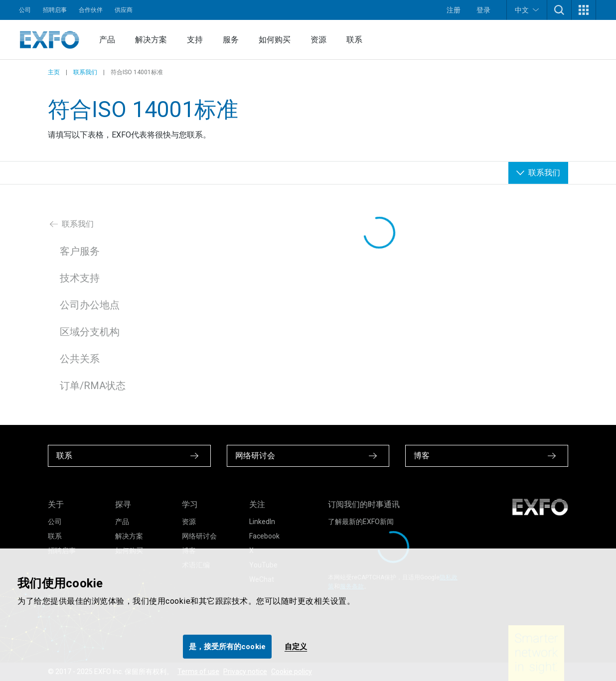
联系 (354, 40)
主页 (54, 72)
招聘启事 (55, 10)
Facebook (264, 536)
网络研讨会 (199, 536)
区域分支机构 (90, 332)
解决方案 (151, 40)
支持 (195, 40)
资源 (318, 40)
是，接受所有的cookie (227, 647)
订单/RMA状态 (93, 386)
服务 (231, 40)
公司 (25, 10)
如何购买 (275, 40)
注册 (454, 10)
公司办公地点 (90, 305)
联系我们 (85, 72)
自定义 (296, 647)
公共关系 (80, 359)
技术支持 (80, 278)
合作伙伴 (91, 10)
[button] (559, 10)
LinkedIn (262, 522)
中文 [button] (527, 10)
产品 (107, 40)
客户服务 (80, 251)
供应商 (124, 10)
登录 (483, 10)
